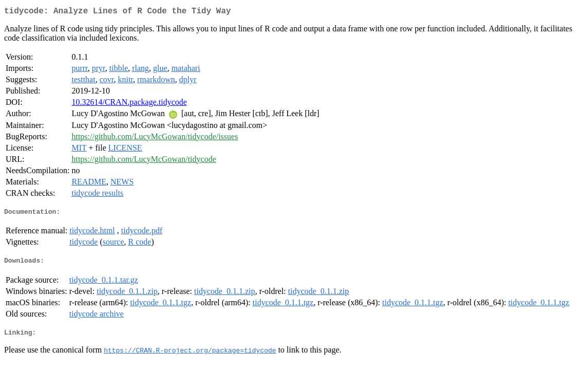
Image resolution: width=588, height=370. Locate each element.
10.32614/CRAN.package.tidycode (129, 104)
